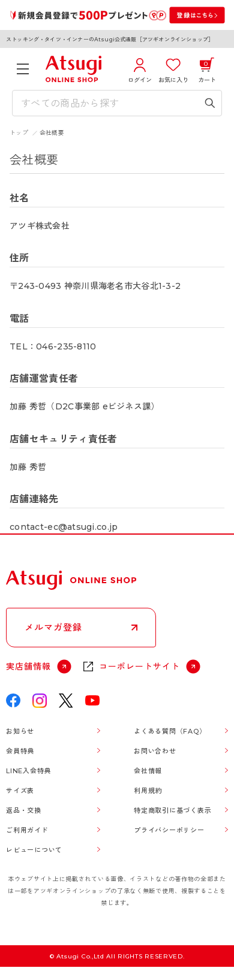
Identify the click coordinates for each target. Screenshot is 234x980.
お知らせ (20, 731)
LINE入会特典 (28, 771)
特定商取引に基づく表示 (172, 810)
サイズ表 (20, 791)
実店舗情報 (28, 667)
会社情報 (148, 771)
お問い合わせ (155, 751)
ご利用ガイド (27, 830)
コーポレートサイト (139, 667)
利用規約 (148, 791)
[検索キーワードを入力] (108, 103)
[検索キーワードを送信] (210, 103)
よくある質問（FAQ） (170, 731)
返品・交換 (24, 810)
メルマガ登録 (53, 627)
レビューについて (34, 850)
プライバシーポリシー (169, 830)
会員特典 (20, 751)
